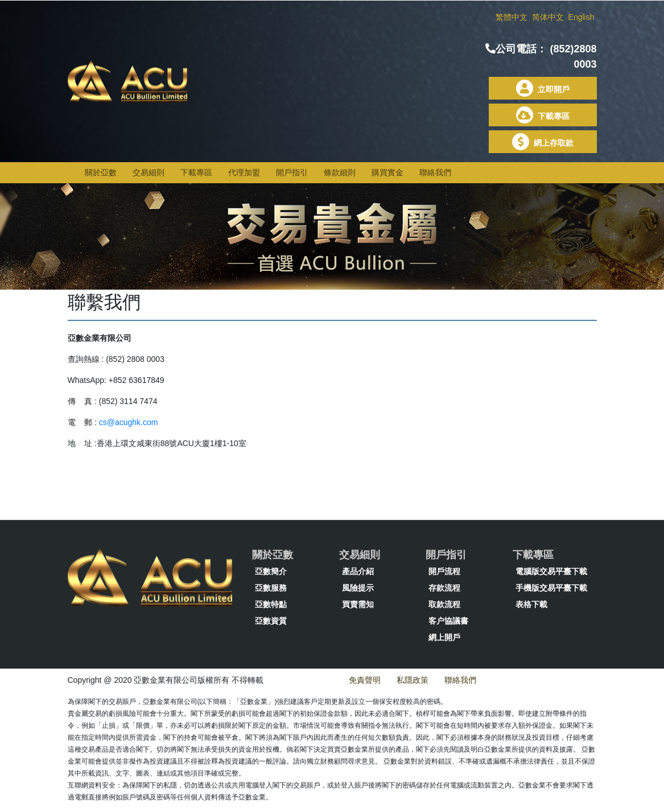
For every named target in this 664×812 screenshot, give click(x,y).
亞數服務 (271, 588)
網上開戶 (444, 637)
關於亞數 (101, 172)
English (581, 17)
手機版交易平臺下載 (551, 588)
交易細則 (149, 172)
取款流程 (444, 604)
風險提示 (358, 588)
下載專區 (543, 116)
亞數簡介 (271, 571)
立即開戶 (543, 89)
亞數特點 (271, 604)
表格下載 (531, 604)
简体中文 (549, 17)
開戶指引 (292, 172)
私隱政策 (413, 680)
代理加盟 (244, 172)
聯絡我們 (435, 172)
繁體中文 (513, 17)
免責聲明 (365, 680)
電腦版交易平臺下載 (551, 571)
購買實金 (387, 172)
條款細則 (340, 172)
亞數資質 (271, 621)
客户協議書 (448, 621)
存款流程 (444, 588)
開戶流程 (444, 571)
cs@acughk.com (129, 422)
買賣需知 (358, 604)
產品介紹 (358, 571)
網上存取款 (543, 143)
